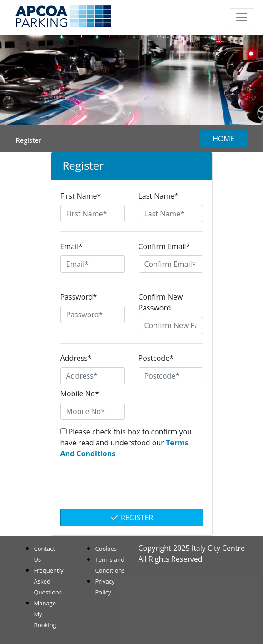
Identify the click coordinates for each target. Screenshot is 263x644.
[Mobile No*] (93, 411)
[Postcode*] (171, 376)
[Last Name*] (171, 214)
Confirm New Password (161, 302)
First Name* (81, 196)
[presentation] (132, 489)
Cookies (106, 549)
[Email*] (93, 264)
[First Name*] (93, 214)
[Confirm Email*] (171, 264)
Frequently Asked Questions (49, 581)
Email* (72, 246)
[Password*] (93, 315)
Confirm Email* (164, 246)
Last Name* (159, 196)
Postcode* (156, 358)
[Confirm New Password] (171, 325)
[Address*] (93, 376)
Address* (76, 358)
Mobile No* (80, 394)
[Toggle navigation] (242, 17)
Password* (79, 297)
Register (131, 518)
